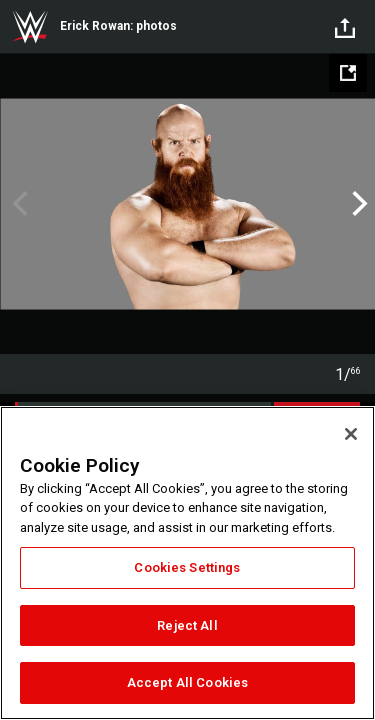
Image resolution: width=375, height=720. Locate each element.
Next (357, 204)
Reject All (187, 625)
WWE (30, 27)
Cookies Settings (187, 567)
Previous (17, 204)
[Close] (351, 434)
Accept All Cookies (187, 682)
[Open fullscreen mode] (348, 73)
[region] (187, 563)
